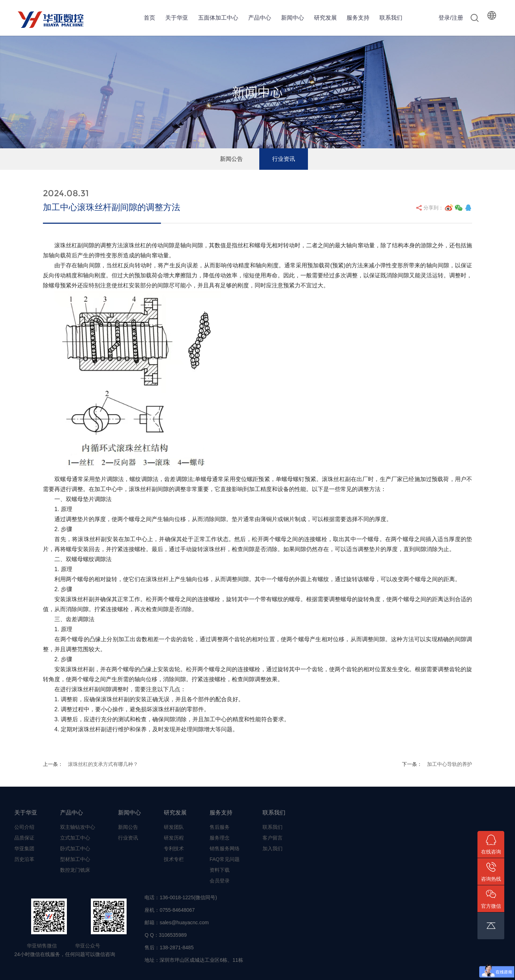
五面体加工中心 (218, 18)
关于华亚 (177, 18)
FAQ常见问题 (225, 859)
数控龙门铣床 (75, 870)
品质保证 (24, 838)
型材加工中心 (75, 859)
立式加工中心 (75, 838)
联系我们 (391, 18)
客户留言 (273, 838)
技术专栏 (174, 859)
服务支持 (358, 18)
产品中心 (260, 18)
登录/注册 (451, 18)
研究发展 (325, 18)
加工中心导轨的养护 (450, 764)
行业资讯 (284, 159)
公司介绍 (24, 827)
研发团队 (174, 827)
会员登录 (220, 881)
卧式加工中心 (75, 848)
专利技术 (174, 848)
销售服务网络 (225, 848)
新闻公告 (231, 159)
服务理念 (220, 838)
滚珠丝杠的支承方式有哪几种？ (103, 764)
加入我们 (273, 848)
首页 (149, 18)
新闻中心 (293, 18)
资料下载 (220, 870)
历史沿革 (24, 859)
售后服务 (220, 827)
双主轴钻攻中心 (78, 827)
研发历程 (174, 838)
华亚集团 (24, 848)
